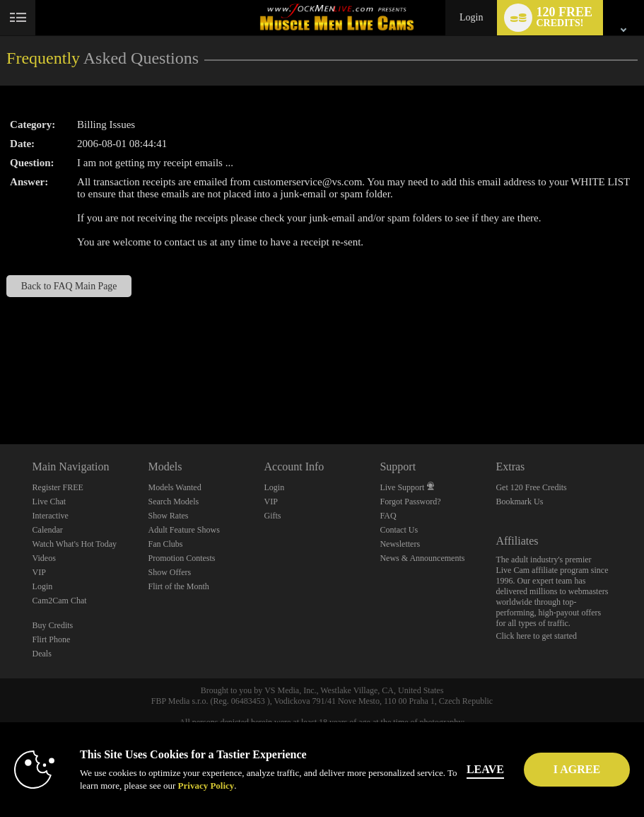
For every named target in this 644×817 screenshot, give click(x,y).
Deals (42, 654)
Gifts (272, 516)
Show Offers (170, 572)
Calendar (48, 530)
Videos (44, 558)
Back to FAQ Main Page (69, 286)
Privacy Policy (206, 786)
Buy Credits (53, 625)
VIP (39, 572)
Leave (500, 769)
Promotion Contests (182, 558)
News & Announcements (422, 558)
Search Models (174, 502)
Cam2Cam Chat (60, 601)
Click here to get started (536, 636)
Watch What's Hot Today (75, 544)
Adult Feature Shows (184, 530)
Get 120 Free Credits (531, 487)
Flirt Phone (52, 639)
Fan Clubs (166, 544)
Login (471, 17)
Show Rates (169, 516)
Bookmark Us (519, 502)
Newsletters (400, 544)
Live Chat (49, 502)
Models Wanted (175, 487)
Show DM (0, 392)
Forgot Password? (410, 502)
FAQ (388, 516)
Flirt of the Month (179, 586)
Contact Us (399, 530)
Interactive (51, 516)
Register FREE (58, 487)
